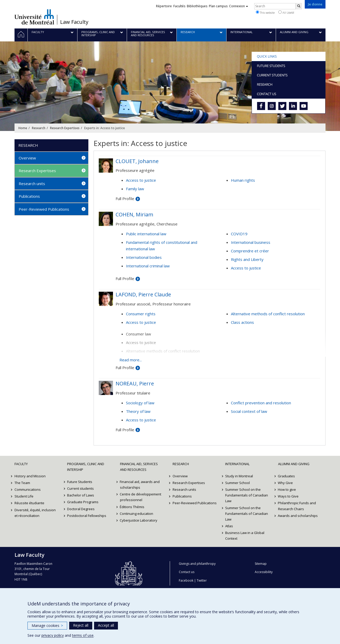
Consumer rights (141, 314)
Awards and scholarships (298, 516)
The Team (22, 483)
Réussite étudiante (29, 503)
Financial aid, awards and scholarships (140, 485)
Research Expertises (65, 128)
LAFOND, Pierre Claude (143, 294)
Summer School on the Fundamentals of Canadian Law (247, 495)
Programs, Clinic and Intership (86, 467)
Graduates (287, 476)
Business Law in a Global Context (245, 536)
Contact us (187, 572)
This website (265, 12)
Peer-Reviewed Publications (44, 209)
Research (39, 128)
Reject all (81, 625)
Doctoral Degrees (81, 509)
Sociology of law (140, 403)
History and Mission (30, 476)
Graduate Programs (83, 502)
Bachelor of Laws (81, 495)
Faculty (21, 464)
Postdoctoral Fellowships (87, 516)
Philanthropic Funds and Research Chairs (297, 506)
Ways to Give (288, 496)
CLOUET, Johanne (137, 161)
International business (251, 242)
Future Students (80, 482)
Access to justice (141, 180)
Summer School (238, 483)
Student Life (24, 496)
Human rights (243, 180)
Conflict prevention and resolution (261, 403)
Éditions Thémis (132, 507)
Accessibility (264, 572)
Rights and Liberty (247, 259)
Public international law (146, 234)
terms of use (83, 635)
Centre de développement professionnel (141, 497)
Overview (27, 158)
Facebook (186, 580)
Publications (29, 196)
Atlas (229, 526)
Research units (32, 184)
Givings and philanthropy (197, 564)
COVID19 (239, 234)
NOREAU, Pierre (135, 383)
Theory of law (138, 411)
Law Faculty (74, 22)
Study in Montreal (239, 476)
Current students (80, 488)
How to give (287, 489)
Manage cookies (47, 625)
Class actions (242, 322)
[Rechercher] (299, 6)
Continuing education (137, 514)
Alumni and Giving (294, 464)
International (237, 464)
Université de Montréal (34, 17)
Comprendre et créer (250, 251)
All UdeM (286, 12)
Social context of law (249, 411)
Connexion (239, 6)
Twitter (202, 580)
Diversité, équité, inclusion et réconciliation (35, 513)
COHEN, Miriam (134, 214)
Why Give (286, 483)
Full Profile (125, 199)
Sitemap (261, 564)
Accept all (106, 625)
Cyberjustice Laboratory (139, 520)
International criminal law (148, 266)
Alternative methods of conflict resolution (268, 314)
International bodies (144, 257)
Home (23, 128)
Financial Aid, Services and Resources (139, 467)
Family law (135, 189)
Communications (28, 489)
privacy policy (53, 635)
